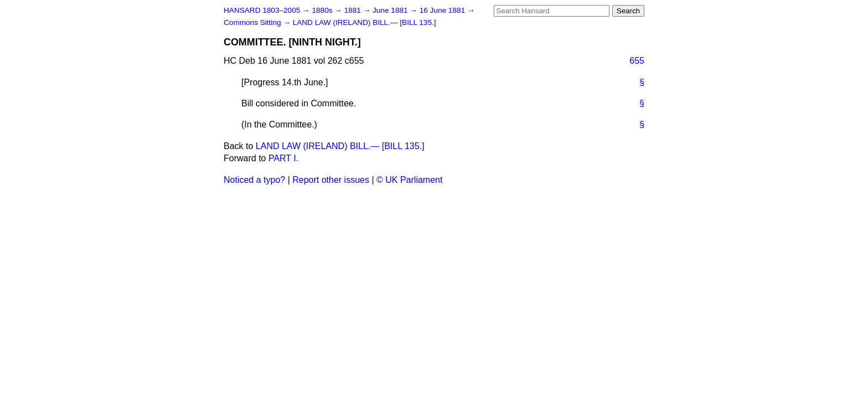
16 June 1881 (443, 10)
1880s (323, 10)
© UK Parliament (409, 180)
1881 (354, 10)
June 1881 (391, 10)
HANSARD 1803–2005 (262, 10)
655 (637, 61)
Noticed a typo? (254, 180)
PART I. (283, 158)
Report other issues (331, 180)
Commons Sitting (253, 22)
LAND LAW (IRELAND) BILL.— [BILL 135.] (365, 22)
